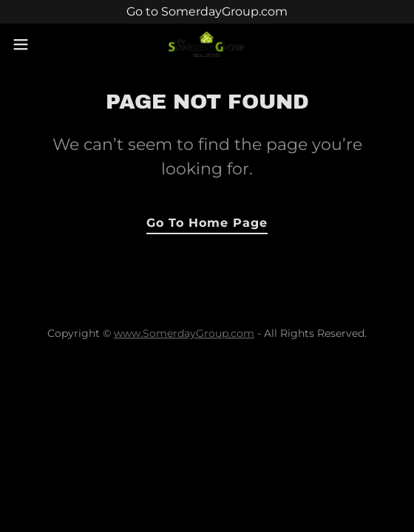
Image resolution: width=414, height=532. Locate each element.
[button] (36, 44)
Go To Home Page (207, 223)
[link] (207, 45)
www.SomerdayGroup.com (184, 333)
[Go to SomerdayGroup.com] (207, 12)
